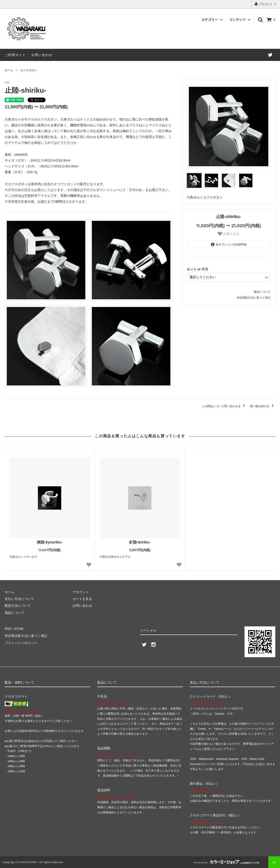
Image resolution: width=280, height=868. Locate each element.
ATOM (19, 629)
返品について (262, 292)
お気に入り (229, 234)
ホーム (9, 70)
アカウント (266, 4)
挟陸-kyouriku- (50, 542)
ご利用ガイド (15, 55)
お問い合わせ (42, 55)
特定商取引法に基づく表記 (254, 298)
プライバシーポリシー (21, 642)
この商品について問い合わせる (224, 406)
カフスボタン (29, 70)
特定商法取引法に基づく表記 (26, 635)
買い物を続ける (263, 406)
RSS (8, 629)
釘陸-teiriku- (140, 542)
